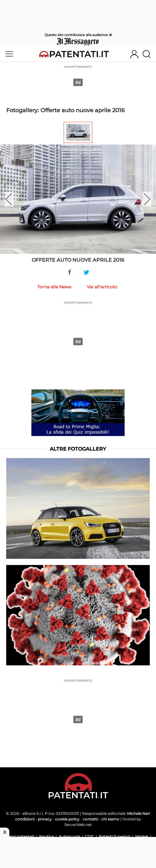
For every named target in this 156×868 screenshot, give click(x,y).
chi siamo (110, 819)
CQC (89, 836)
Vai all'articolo (102, 287)
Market (142, 836)
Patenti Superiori (115, 836)
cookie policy (67, 819)
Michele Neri (139, 813)
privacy (45, 819)
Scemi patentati (19, 836)
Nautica (46, 836)
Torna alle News (54, 287)
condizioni (25, 819)
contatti (90, 819)
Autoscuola (69, 836)
